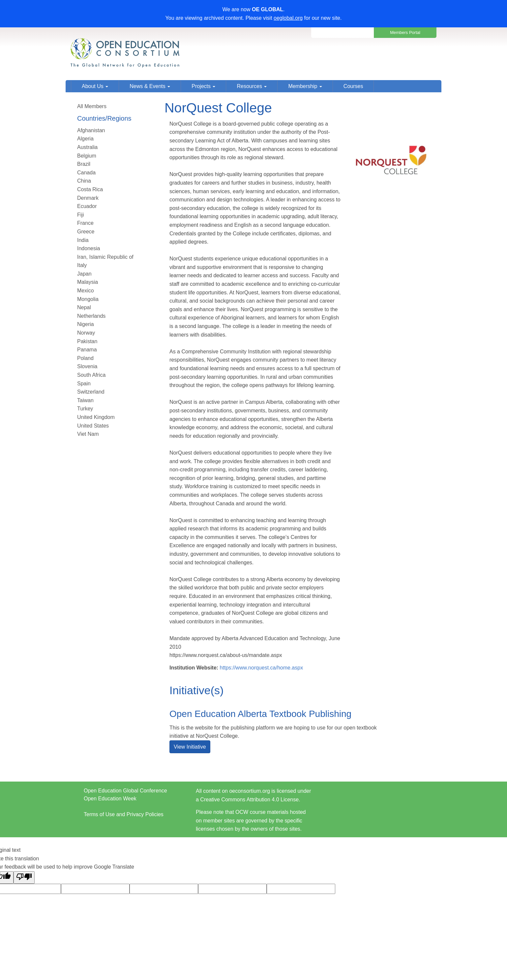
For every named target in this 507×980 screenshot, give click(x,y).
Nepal (84, 307)
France (85, 223)
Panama (87, 350)
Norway (86, 333)
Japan (84, 274)
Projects (203, 86)
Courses (353, 86)
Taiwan (85, 400)
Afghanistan (91, 130)
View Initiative (190, 747)
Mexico (86, 291)
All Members (92, 106)
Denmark (88, 198)
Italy (82, 265)
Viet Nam (88, 434)
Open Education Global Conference (125, 791)
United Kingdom (96, 417)
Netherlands (91, 316)
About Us (95, 86)
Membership (305, 86)
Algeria (85, 139)
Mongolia (88, 299)
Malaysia (88, 282)
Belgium (87, 156)
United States (93, 426)
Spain (84, 384)
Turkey (85, 409)
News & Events (150, 86)
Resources (252, 86)
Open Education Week (110, 799)
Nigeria (86, 324)
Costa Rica (90, 189)
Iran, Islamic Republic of (105, 257)
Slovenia (87, 366)
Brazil (84, 164)
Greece (86, 232)
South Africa (91, 375)
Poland (85, 358)
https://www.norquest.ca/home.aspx (262, 668)
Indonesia (89, 248)
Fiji (80, 215)
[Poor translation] (24, 877)
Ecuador (87, 206)
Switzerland (91, 392)
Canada (86, 173)
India (83, 240)
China (84, 181)
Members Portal (405, 32)
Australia (87, 147)
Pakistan (87, 341)
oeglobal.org (288, 18)
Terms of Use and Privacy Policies (124, 814)
